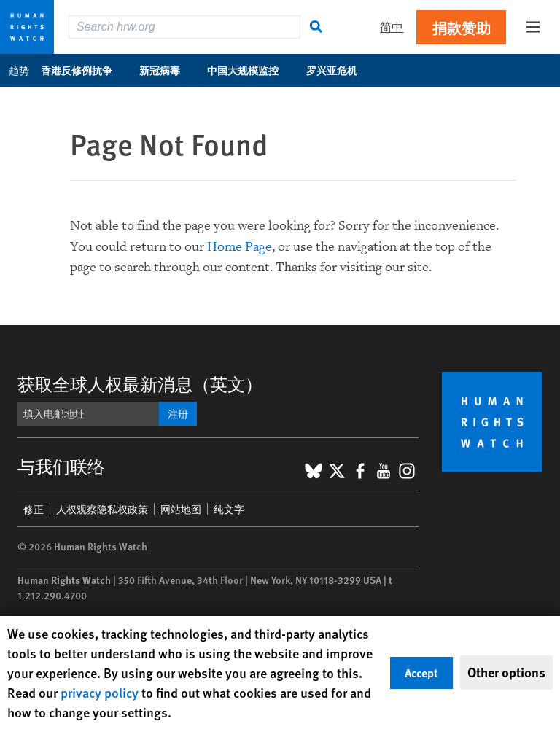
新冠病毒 (167, 70)
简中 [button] (392, 27)
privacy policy (100, 692)
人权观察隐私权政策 (102, 509)
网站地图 (181, 509)
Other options (506, 672)
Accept (421, 673)
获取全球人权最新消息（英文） (140, 383)
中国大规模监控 (250, 70)
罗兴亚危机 (339, 70)
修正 (34, 509)
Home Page (240, 247)
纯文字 (229, 509)
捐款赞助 (462, 27)
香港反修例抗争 (84, 70)
